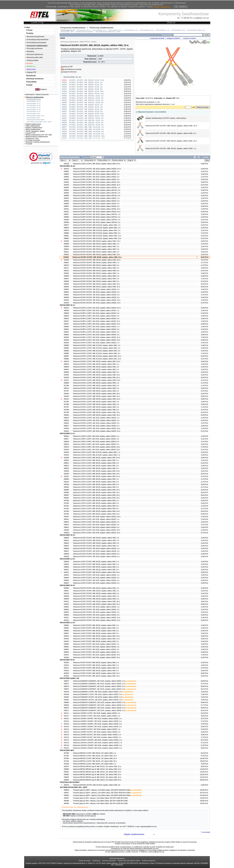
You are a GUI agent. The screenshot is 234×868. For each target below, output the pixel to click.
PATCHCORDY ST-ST (179, 30)
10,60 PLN (204, 241)
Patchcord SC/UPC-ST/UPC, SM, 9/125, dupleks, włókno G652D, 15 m (97, 620)
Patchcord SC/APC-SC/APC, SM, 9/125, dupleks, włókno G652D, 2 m (96, 174)
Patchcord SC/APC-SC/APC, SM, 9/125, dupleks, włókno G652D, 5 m (96, 180)
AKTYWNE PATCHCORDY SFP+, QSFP (108, 32)
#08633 (66, 367)
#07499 (66, 412)
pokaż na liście (190, 38)
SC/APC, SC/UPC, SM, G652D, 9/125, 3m (86, 109)
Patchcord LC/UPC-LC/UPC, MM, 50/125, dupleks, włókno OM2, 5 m (96, 468)
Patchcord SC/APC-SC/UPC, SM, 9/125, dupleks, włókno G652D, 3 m (96, 204)
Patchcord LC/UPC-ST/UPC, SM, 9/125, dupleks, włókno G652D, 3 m (96, 649)
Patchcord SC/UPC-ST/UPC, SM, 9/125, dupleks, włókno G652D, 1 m (96, 607)
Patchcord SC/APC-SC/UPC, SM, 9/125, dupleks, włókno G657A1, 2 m (97, 217)
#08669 (66, 705)
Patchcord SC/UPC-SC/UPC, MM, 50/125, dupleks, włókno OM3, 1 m (96, 263)
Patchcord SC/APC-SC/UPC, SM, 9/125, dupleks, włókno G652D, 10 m (97, 209)
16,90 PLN (204, 735)
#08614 (66, 525)
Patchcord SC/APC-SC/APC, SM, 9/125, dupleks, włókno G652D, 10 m (97, 182)
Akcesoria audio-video (35, 57)
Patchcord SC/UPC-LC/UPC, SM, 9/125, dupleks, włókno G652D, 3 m (96, 423)
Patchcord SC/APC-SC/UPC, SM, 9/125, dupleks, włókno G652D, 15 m (97, 212)
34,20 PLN (204, 284)
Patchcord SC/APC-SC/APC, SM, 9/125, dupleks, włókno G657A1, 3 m (97, 193)
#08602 (66, 295)
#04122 (66, 721)
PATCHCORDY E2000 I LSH (196, 30)
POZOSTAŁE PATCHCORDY (85, 32)
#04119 (66, 745)
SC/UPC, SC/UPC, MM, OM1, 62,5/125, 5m (87, 134)
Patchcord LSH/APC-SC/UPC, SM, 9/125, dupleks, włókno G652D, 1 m (97, 729)
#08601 (66, 292)
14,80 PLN (204, 206)
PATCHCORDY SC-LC (84, 30)
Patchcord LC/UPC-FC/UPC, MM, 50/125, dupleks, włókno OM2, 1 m (96, 562)
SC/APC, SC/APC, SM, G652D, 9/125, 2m (86, 85)
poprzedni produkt (158, 38)
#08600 (66, 289)
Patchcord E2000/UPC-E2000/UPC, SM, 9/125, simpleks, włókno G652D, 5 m (99, 711)
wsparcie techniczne (70, 72)
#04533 (66, 658)
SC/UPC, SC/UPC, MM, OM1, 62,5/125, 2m (87, 129)
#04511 (66, 618)
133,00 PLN (204, 772)
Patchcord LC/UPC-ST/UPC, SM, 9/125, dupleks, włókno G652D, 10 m (97, 655)
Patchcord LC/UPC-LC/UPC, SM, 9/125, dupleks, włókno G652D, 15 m (97, 533)
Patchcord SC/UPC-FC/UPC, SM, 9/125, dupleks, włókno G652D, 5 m (96, 557)
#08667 (66, 633)
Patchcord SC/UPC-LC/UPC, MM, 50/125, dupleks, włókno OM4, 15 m (96, 415)
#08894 (66, 188)
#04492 (66, 396)
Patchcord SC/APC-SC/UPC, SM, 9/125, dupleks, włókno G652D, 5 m (96, 206)
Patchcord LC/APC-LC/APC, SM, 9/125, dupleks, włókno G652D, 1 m (96, 436)
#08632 (66, 364)
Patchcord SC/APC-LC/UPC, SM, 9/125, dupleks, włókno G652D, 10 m (97, 337)
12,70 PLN (204, 265)
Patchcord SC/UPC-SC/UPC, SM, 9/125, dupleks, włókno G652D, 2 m (96, 292)
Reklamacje (96, 861)
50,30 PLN (204, 287)
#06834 (66, 415)
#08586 (66, 498)
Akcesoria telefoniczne (35, 54)
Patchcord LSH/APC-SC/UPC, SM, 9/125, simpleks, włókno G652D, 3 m (97, 737)
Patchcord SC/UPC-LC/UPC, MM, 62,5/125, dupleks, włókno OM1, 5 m (97, 353)
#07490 (66, 503)
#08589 (66, 490)
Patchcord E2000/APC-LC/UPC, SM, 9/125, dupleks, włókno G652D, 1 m (97, 692)
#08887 (66, 356)
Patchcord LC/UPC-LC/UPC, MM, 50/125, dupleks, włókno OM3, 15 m (96, 493)
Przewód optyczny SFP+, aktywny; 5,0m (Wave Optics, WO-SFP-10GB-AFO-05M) (100, 803)
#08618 (66, 442)
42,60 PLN (204, 498)
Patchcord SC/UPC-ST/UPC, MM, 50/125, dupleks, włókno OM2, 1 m (96, 588)
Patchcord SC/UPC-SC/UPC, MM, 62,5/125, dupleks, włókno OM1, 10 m (97, 236)
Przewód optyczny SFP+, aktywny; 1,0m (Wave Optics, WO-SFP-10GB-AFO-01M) (100, 798)
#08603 (66, 297)
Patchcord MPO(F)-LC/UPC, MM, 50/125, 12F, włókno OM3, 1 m (95, 753)
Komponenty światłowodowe (37, 45)
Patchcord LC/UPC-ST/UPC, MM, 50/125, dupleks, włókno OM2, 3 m (96, 631)
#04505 (66, 375)
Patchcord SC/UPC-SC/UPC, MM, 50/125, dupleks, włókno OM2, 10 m (171, 126)
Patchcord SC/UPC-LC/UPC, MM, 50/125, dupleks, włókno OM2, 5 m (96, 372)
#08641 (66, 540)
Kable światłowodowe (32, 126)
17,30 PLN (204, 737)
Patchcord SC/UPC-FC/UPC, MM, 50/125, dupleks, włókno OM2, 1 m (96, 538)
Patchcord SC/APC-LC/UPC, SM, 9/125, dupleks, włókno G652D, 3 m (96, 332)
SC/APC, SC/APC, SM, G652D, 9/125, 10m (86, 91)
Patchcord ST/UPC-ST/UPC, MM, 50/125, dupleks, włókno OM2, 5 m (96, 671)
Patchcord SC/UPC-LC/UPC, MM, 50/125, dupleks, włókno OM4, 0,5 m (97, 399)
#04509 (66, 471)
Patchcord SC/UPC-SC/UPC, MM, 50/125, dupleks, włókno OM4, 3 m (96, 279)
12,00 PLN (204, 171)
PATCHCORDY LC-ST (163, 30)
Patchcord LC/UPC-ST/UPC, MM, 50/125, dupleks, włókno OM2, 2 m (96, 628)
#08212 (66, 271)
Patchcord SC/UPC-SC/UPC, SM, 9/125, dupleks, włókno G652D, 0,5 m (97, 169)
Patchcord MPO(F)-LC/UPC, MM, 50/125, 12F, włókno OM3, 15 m (95, 758)
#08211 (66, 268)
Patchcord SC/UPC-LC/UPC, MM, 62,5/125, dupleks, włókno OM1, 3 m (97, 351)
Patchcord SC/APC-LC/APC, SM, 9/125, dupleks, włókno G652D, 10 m (97, 321)
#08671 (66, 711)
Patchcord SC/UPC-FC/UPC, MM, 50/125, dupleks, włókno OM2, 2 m (96, 540)
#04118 (66, 743)
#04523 (66, 303)
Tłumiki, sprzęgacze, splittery (35, 131)
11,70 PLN (204, 263)
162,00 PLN (204, 775)
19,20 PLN (204, 255)
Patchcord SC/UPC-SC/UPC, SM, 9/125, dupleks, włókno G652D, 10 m (97, 300)
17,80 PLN (204, 209)
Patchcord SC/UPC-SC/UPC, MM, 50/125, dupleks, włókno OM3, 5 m (96, 271)
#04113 (66, 729)
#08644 (66, 575)
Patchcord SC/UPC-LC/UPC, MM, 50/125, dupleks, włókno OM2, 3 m (96, 370)
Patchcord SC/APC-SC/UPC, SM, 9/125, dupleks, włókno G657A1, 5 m (97, 222)
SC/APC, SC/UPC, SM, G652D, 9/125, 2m (86, 107)
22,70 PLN (204, 281)
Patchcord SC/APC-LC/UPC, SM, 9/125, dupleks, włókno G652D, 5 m (96, 335)
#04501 (66, 209)
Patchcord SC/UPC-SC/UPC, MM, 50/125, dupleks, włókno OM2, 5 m (171, 133)
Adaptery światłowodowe (33, 128)
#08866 (66, 383)
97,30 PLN (204, 756)
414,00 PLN (204, 795)
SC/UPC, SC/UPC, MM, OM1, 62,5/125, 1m (87, 127)
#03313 (66, 169)
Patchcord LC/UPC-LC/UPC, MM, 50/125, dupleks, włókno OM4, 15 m (96, 514)
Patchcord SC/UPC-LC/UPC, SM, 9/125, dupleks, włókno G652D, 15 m (97, 431)
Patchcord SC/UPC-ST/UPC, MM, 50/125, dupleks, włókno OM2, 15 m (171, 141)
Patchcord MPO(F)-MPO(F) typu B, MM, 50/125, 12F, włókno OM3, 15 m (97, 769)
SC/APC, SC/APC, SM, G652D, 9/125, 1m (86, 82)
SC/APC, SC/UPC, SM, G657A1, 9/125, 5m (86, 125)
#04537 (66, 517)
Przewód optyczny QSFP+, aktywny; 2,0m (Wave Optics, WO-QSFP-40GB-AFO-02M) (102, 793)
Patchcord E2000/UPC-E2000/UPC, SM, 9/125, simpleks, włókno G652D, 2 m (99, 705)
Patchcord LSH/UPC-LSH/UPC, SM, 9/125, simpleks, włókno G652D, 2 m (98, 743)
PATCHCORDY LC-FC (131, 30)
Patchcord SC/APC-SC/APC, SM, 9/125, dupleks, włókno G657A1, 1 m (97, 188)
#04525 (66, 378)
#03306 (66, 458)
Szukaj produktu (33, 60)
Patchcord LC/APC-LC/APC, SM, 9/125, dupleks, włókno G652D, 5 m (96, 444)
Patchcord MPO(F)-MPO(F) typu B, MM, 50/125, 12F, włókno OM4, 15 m (97, 777)
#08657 (66, 591)
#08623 (66, 468)
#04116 (66, 737)
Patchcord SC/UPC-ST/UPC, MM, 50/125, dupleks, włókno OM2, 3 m (96, 596)
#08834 (66, 198)
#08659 (66, 599)
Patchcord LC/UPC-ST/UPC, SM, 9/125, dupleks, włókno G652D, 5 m (96, 652)
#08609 (66, 247)
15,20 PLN (204, 196)
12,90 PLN (204, 204)
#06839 (66, 281)
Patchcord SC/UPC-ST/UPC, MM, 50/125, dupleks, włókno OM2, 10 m (96, 602)
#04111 (66, 713)
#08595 (66, 193)
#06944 (66, 287)
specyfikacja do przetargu (73, 69)
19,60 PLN (204, 602)
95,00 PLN (204, 767)
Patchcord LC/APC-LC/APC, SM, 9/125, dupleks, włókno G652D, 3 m (96, 442)
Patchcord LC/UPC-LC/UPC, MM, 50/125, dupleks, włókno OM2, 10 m (96, 471)
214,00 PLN (204, 777)
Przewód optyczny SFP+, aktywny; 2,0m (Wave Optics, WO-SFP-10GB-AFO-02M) (100, 801)
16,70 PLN (204, 271)
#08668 (66, 702)
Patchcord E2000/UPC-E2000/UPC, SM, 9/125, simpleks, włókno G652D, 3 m (99, 708)
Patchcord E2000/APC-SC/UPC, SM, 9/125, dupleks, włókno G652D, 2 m (97, 700)
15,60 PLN (204, 546)
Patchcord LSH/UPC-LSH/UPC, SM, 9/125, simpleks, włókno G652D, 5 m (98, 748)
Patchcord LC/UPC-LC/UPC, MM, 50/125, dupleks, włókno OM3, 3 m (96, 484)
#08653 (66, 610)
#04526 (66, 340)
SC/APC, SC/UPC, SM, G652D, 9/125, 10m (86, 114)
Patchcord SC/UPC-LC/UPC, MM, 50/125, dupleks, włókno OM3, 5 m (96, 391)
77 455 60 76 (186, 18)
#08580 (66, 769)
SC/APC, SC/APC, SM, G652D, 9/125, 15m (86, 94)
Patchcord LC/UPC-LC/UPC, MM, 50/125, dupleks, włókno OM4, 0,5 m (97, 164)
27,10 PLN (204, 721)
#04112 (66, 716)
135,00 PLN (204, 761)
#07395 (66, 753)
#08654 (66, 612)
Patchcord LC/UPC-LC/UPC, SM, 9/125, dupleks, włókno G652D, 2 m (96, 522)
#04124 (66, 727)
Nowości (30, 63)
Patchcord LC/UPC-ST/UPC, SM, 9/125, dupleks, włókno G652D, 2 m (96, 647)
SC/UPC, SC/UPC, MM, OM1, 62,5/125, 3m (87, 132)
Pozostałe (28, 144)
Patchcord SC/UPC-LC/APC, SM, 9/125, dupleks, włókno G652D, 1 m (96, 343)
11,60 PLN (204, 289)
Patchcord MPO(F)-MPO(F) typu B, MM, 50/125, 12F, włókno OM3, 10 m (97, 767)
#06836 (66, 276)
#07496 (66, 404)
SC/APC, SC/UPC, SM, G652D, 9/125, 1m (86, 105)
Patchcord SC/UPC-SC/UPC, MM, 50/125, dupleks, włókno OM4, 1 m (96, 273)
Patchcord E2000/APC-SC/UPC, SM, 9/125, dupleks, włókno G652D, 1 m (97, 697)
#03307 (66, 476)
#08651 (66, 570)
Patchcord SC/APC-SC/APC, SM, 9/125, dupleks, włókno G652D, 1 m (96, 171)
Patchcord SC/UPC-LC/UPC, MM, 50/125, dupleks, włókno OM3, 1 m (96, 383)
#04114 (66, 732)
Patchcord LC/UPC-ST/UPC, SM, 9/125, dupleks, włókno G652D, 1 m (96, 644)
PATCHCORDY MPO (67, 32)
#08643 (66, 546)
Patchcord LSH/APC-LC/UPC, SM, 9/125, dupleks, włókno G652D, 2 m (97, 716)
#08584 (66, 780)
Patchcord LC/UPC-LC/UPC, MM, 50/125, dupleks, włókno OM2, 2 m (96, 463)
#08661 (66, 647)
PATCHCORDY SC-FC (116, 30)
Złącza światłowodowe (33, 129)
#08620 (66, 460)
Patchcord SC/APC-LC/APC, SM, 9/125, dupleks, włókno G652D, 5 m (96, 319)
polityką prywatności (162, 7)
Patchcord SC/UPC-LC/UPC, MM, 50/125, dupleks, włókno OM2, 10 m (96, 375)
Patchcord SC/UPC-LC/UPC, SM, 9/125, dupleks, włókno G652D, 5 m (96, 426)
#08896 (66, 196)
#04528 (66, 533)
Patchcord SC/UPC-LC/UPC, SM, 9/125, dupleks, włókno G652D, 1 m (96, 418)
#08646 (66, 580)
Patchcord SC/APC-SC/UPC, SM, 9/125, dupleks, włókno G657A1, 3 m (97, 220)
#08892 (66, 217)
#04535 (66, 676)
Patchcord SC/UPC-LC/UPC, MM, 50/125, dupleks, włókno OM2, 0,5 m (97, 361)
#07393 (66, 758)
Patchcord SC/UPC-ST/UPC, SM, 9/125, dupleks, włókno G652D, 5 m (96, 615)
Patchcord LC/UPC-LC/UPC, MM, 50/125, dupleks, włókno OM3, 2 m (96, 482)
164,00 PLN (204, 803)
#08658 (66, 596)
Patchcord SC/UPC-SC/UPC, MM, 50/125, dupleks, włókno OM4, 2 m (96, 276)
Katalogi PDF (32, 72)
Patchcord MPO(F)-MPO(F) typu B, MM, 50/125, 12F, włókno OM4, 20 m (97, 780)
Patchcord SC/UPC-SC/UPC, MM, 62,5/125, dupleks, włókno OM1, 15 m (97, 238)
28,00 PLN (204, 727)
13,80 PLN (204, 268)
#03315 (66, 785)
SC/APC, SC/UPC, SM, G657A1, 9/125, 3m (86, 123)
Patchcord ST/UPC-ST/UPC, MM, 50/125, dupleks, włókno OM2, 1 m (96, 663)
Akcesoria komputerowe (35, 36)
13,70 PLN (204, 668)
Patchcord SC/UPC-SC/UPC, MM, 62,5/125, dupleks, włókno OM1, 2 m (97, 228)
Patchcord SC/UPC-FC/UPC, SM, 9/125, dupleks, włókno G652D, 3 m (96, 554)
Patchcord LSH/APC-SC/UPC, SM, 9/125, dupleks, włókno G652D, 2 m (97, 732)
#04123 (66, 724)
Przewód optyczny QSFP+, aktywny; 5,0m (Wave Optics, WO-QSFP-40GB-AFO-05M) (102, 795)
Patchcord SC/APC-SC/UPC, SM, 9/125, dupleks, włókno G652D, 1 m (96, 198)
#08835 (66, 201)
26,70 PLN (204, 719)
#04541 (66, 572)
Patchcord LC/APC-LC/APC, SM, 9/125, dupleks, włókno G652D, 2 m (96, 439)
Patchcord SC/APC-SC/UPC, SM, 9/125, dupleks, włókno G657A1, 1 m (97, 214)
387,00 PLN (204, 793)
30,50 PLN (204, 396)
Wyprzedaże (31, 69)
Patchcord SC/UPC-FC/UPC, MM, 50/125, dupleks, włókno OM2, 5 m (96, 546)
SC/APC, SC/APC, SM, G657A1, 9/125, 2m (86, 98)
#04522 (66, 257)
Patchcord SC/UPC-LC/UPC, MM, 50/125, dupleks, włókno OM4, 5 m (96, 410)
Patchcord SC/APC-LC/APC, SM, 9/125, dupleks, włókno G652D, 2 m (96, 313)
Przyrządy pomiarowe (35, 48)
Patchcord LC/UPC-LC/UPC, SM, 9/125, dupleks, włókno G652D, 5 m (96, 527)
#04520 (66, 185)
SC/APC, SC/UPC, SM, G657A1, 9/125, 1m (86, 118)
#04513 (66, 655)
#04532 (66, 604)
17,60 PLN (204, 300)
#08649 (66, 564)
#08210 (66, 265)
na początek (206, 832)
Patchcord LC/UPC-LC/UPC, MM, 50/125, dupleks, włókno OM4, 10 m (96, 511)
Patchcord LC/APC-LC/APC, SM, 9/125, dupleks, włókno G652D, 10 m (96, 447)
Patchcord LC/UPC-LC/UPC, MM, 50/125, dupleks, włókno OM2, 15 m (96, 474)
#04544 (66, 452)
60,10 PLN (204, 689)
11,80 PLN (204, 198)
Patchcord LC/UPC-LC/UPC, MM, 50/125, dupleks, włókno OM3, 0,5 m (97, 476)
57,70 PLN (204, 684)
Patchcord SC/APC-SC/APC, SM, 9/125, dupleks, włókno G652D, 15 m (97, 185)
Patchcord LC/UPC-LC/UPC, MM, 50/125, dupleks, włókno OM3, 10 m (96, 490)
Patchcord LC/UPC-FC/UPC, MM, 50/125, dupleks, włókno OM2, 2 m (96, 564)
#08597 (66, 214)
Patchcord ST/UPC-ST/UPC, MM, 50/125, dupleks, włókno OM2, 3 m (96, 668)
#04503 (66, 300)
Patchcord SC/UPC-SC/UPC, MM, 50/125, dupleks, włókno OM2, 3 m (96, 249)
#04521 (66, 212)
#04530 (66, 450)
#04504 (66, 428)
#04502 (66, 255)
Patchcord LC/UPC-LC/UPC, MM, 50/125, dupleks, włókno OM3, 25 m (96, 498)
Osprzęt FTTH (30, 133)
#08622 (66, 466)
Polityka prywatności (149, 861)
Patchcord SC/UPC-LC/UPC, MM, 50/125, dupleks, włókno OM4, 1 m (96, 402)
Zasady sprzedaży (85, 861)
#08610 (66, 249)
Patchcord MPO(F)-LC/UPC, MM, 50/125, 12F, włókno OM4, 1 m (95, 764)
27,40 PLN (204, 724)
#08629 (66, 313)
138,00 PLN (204, 801)
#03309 (66, 260)
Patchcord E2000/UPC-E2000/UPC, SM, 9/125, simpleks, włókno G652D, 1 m (99, 702)
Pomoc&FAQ (31, 82)
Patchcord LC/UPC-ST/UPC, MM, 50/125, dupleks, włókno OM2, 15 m (96, 639)
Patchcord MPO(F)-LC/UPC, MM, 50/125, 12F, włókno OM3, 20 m (95, 761)
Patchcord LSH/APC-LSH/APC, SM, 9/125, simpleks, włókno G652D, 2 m (97, 721)
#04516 (66, 665)
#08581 (66, 772)
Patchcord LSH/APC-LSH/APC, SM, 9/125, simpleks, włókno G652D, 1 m (97, 719)
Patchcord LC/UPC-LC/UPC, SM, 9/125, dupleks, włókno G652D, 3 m (96, 525)
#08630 (66, 316)
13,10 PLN (204, 177)
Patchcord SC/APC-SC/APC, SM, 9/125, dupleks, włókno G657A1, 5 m (97, 196)
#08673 (66, 684)
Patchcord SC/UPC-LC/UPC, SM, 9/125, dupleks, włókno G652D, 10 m (97, 428)
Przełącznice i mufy (32, 138)
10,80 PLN (204, 164)
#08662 (66, 649)
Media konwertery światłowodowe (36, 137)
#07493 (66, 511)
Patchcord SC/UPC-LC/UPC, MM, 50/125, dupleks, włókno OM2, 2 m (96, 367)
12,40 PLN (204, 201)
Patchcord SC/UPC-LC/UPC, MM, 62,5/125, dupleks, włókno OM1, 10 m (97, 356)
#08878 (66, 228)
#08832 (66, 332)
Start (28, 27)
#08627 (66, 426)
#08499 (66, 803)
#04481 (66, 697)
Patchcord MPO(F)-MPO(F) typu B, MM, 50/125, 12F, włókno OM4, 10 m (97, 775)
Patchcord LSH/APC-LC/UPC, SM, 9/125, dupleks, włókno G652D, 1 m (97, 713)
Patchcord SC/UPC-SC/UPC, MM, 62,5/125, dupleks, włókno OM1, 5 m (97, 233)
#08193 (66, 482)
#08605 (66, 174)
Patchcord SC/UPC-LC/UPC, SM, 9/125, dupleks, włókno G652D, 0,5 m (97, 308)
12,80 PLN (204, 273)
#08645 (66, 578)
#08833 (66, 335)
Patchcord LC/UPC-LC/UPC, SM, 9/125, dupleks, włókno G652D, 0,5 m (97, 517)
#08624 (66, 418)
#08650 (66, 567)
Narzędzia (30, 51)
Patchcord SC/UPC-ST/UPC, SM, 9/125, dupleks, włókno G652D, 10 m (97, 618)
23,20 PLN (204, 236)
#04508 (66, 530)
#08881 (66, 236)
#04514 (66, 636)
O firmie (29, 30)
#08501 (66, 793)
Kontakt (29, 85)
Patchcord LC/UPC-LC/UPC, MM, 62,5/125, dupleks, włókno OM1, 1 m (97, 452)
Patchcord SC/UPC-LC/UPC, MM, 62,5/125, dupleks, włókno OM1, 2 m (97, 348)
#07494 (66, 514)
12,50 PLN (204, 174)
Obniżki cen (31, 66)
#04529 (66, 474)
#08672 (66, 681)
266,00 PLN (204, 780)
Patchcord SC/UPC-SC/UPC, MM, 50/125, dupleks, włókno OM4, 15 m (97, 287)
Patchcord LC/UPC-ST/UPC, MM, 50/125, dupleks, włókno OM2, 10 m (96, 636)
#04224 (66, 593)
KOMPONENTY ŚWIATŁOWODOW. (37, 95)
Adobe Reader (150, 844)
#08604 (66, 171)
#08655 (66, 615)
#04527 (66, 324)
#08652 (66, 607)
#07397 (66, 391)
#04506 (66, 337)
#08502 (66, 795)
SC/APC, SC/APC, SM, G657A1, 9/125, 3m (86, 100)
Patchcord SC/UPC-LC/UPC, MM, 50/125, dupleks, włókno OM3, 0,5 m (97, 380)
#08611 (66, 252)
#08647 (66, 583)
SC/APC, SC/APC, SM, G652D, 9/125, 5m (86, 89)
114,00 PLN (204, 769)
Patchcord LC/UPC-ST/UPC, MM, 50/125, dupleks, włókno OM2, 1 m (96, 625)
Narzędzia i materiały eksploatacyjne (37, 142)
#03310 (66, 361)
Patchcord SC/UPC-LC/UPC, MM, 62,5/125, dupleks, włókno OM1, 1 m (97, 345)
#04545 (66, 455)
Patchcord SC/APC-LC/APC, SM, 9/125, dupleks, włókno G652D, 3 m (96, 316)
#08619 (66, 444)
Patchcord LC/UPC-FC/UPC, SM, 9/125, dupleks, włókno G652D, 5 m (96, 583)
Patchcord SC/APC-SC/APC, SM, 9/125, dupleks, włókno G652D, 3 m (96, 177)
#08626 (66, 423)
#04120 (66, 748)
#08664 (66, 625)
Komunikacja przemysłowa (36, 42)
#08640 (66, 538)
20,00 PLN (204, 673)
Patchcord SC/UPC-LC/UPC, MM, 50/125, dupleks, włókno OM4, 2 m (96, 404)
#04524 (66, 431)
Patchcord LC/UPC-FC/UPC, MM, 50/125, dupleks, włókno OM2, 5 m (96, 570)
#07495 (66, 402)
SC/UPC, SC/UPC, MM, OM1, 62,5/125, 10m (87, 136)
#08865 (66, 479)
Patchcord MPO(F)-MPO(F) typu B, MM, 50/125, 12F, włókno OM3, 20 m (97, 772)
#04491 (66, 394)
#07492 (66, 509)
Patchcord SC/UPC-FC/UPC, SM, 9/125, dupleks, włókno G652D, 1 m (96, 549)
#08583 (66, 777)
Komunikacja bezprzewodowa (38, 39)
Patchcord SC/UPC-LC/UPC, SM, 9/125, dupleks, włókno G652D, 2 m (96, 420)
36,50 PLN (204, 495)
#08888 (66, 359)
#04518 (66, 671)
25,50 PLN (204, 257)
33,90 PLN (204, 716)
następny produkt (173, 38)
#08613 (66, 522)
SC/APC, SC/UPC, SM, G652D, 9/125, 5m (86, 111)
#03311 (66, 380)
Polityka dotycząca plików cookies (129, 861)
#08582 (66, 775)
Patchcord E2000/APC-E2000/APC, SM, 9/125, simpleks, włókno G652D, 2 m (99, 684)
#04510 (66, 447)
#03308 (66, 241)
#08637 (66, 551)
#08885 (66, 351)
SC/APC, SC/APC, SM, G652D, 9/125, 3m (86, 87)
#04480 (66, 694)
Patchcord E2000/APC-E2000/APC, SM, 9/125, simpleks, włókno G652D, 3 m (99, 686)
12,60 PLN (204, 190)
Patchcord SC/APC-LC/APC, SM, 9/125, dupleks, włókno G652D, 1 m (96, 311)
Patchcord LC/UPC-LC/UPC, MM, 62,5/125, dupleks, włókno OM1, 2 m (97, 455)
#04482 (66, 700)
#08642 (66, 543)
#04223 (66, 641)
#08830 (66, 327)
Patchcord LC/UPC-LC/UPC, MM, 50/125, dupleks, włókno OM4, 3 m (96, 506)
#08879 (66, 230)
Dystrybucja (31, 75)
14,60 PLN (204, 297)
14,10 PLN (204, 230)
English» (43, 89)
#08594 (66, 190)
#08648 (66, 562)
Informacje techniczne (35, 79)
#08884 (66, 348)
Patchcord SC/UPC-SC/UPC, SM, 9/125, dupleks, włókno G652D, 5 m (96, 297)
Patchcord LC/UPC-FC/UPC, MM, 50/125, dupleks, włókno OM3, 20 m (96, 572)
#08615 (66, 527)
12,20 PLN (204, 247)
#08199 (66, 343)
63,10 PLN (204, 753)
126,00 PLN (204, 798)
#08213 (66, 388)
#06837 (66, 279)
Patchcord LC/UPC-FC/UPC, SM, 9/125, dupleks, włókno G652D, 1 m (96, 575)
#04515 (66, 663)
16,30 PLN (204, 225)
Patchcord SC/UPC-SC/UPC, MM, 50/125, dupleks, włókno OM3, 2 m (96, 265)
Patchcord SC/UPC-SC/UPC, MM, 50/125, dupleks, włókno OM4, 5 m (96, 281)
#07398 (66, 386)
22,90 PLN (204, 212)
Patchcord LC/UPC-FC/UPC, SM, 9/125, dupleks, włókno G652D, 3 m (96, 580)
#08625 (66, 420)
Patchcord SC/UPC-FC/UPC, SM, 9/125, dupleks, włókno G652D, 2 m (96, 551)
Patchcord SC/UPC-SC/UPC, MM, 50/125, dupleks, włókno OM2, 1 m (171, 148)
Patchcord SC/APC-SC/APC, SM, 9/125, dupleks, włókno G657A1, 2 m (97, 190)
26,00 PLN (204, 604)
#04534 (66, 639)
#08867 (66, 263)
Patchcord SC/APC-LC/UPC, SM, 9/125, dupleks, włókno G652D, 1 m (96, 327)
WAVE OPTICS (85, 42)
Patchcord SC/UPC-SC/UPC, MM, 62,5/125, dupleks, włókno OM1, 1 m (97, 225)
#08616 (66, 436)
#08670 (66, 708)
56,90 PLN (204, 681)
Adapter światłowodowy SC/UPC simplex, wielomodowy (166, 118)
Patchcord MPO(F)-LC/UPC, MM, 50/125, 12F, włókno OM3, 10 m (95, 756)
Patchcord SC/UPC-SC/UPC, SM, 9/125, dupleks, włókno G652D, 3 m (96, 295)
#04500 (66, 182)
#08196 (66, 484)
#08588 (66, 493)
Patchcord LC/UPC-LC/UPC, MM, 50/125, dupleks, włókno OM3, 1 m (96, 479)
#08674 (66, 686)
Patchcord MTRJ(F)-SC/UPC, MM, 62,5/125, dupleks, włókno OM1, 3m (97, 785)
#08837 (66, 206)
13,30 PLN (204, 193)
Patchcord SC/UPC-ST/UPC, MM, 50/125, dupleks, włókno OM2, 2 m (96, 591)
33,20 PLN (204, 713)
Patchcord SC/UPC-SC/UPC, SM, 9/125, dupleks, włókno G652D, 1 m (96, 289)
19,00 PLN (204, 785)
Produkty (30, 33)
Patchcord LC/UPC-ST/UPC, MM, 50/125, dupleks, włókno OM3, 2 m (96, 641)
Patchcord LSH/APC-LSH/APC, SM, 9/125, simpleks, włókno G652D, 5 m (97, 727)
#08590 (66, 487)
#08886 (66, 353)
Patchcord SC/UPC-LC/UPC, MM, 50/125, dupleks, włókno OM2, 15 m (96, 378)
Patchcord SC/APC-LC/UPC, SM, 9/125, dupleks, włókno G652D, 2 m (96, 329)
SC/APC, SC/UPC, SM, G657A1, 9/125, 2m (86, 120)
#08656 (66, 588)
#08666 (66, 631)
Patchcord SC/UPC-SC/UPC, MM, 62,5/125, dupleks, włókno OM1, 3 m (97, 230)
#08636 (66, 549)
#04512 (66, 602)
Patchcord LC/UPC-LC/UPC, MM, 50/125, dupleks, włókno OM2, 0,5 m (97, 458)
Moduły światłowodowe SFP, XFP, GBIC (38, 135)
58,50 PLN (204, 686)
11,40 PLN (204, 244)
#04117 (66, 740)
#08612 (66, 519)
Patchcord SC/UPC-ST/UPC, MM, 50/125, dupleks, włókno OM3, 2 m (96, 593)
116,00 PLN (204, 758)
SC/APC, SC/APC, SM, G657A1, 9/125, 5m (86, 103)
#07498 (66, 410)
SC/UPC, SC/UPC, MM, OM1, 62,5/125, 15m (87, 138)
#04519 (66, 673)
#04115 (66, 735)
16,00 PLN (204, 671)
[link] (41, 158)
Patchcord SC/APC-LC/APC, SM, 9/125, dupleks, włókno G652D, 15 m (97, 324)
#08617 (66, 439)
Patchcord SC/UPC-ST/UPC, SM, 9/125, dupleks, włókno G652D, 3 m (96, 612)
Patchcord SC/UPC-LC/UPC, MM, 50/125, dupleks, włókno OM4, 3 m (96, 407)
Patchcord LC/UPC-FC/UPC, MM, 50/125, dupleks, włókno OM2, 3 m (96, 567)
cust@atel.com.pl (201, 18)
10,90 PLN (204, 169)
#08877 (66, 225)
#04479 (66, 692)
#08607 (66, 180)
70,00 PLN (204, 764)
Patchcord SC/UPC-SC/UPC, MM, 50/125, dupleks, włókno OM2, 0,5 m (97, 241)
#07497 (66, 407)
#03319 (66, 164)
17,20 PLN (204, 233)
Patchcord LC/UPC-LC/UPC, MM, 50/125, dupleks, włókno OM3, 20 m (96, 495)
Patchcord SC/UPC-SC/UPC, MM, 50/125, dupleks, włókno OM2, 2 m (96, 247)
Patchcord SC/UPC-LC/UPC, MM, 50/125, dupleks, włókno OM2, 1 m (96, 364)
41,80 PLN (204, 732)
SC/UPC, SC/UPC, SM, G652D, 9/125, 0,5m (87, 80)
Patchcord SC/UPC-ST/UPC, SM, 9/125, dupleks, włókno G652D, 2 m (96, 610)
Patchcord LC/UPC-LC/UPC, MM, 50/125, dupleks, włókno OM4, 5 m (96, 509)
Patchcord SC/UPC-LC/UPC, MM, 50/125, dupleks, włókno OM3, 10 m (96, 394)
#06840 (66, 284)
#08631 (66, 319)
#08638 (66, 554)
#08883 (66, 345)
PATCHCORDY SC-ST (147, 30)
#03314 (66, 399)
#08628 (66, 311)
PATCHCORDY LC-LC (100, 30)
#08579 (66, 767)
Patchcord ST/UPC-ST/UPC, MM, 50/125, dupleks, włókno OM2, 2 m (96, 665)
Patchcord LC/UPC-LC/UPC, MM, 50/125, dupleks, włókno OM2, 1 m (96, 460)
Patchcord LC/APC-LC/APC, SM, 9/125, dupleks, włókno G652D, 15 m (96, 450)
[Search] (188, 35)
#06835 (66, 273)
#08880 (66, 233)
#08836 (66, 204)
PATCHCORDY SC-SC (68, 30)
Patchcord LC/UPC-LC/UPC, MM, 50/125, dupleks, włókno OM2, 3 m (96, 466)
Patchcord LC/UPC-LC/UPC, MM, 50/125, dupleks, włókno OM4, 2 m (96, 503)
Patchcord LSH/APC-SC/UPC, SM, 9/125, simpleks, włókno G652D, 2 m (97, 735)
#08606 (66, 177)
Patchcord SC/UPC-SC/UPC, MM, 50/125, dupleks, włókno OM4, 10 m (97, 284)
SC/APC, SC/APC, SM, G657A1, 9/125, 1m (86, 96)
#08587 (66, 495)
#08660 (66, 644)
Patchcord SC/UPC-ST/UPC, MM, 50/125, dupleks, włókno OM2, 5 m (96, 599)
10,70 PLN (204, 260)
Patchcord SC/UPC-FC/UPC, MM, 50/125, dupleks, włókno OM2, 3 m (96, 543)
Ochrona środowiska (109, 861)
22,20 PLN (204, 394)
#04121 (66, 719)
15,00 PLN (204, 180)
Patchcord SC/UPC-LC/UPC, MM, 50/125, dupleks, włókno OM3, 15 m (96, 396)
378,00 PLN (204, 790)
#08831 (66, 329)
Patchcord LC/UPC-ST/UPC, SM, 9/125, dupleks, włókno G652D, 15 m (97, 658)
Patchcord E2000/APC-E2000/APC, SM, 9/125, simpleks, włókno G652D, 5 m (99, 689)
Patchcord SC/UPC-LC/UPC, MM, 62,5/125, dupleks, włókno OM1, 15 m (97, 359)
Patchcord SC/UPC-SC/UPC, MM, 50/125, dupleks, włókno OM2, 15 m (97, 257)
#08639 (66, 557)
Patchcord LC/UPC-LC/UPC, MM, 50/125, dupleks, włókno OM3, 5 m (96, 487)
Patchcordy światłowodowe (34, 97)
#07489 (66, 501)
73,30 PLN (204, 692)
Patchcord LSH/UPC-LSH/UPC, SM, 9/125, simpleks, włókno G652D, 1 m (98, 740)
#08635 (66, 372)
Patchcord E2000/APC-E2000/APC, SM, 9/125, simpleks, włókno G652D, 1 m (99, 681)
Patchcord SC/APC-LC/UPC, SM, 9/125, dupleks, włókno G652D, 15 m (97, 340)
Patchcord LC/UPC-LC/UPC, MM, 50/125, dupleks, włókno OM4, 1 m (96, 501)
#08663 (66, 652)
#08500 (66, 790)
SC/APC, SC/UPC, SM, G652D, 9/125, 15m (86, 116)
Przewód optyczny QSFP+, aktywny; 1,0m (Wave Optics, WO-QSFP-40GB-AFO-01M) (102, 790)
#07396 (66, 764)
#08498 (66, 801)
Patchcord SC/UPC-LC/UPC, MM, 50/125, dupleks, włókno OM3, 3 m (96, 388)
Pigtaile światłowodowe (134, 834)
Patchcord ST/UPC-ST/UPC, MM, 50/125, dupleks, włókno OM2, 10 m (96, 673)
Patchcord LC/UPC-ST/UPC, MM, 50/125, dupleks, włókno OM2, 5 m (96, 633)
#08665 (66, 628)
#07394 (66, 761)
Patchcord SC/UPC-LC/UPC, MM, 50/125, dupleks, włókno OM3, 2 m (96, 386)
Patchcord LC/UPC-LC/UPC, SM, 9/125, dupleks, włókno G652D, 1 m (96, 519)
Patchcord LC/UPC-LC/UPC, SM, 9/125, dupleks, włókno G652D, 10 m (97, 530)
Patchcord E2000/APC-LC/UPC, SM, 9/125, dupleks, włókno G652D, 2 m (97, 694)
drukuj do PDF (68, 67)
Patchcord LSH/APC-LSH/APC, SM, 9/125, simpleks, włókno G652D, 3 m (97, 724)
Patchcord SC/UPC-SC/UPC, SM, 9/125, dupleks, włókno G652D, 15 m (97, 303)
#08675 (66, 689)
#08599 (66, 220)
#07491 (66, 506)
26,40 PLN (204, 676)
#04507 (66, 321)
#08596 (66, 222)
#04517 (66, 668)
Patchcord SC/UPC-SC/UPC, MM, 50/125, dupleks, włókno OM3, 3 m (96, 268)
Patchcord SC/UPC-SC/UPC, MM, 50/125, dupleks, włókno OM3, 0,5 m (97, 260)
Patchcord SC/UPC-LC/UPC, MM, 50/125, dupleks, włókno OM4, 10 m (96, 412)
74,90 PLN (204, 694)
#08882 (66, 238)
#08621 (66, 463)
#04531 (66, 620)
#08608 (66, 244)
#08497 (66, 798)
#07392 (66, 756)
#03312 (66, 308)
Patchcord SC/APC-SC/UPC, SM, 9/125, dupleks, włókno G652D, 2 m (96, 201)
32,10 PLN (204, 238)
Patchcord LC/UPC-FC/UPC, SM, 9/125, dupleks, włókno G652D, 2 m (96, 578)
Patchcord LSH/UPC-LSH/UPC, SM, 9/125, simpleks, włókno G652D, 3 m (98, 745)
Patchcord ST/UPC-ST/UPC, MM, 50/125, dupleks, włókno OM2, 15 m (96, 676)
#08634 (66, 370)
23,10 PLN (204, 185)
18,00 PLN (204, 182)
